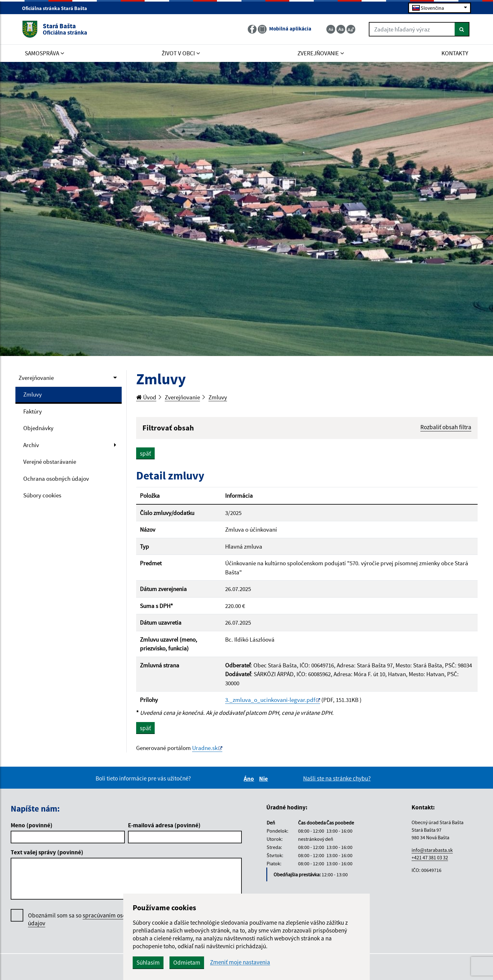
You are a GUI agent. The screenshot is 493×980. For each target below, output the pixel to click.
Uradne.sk (205, 748)
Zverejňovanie (36, 378)
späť (145, 453)
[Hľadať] (462, 29)
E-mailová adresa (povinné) (164, 825)
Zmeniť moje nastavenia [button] (240, 962)
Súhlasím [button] (148, 962)
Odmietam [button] (187, 962)
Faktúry (33, 411)
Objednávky (38, 428)
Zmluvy (33, 394)
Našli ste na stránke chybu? (337, 778)
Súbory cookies (42, 495)
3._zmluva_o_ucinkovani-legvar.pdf (270, 700)
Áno (250, 779)
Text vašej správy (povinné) (47, 852)
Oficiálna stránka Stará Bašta (57, 8)
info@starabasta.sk (432, 850)
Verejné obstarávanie (50, 462)
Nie (264, 779)
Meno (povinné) (32, 825)
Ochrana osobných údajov (56, 479)
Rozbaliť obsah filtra (446, 427)
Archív (31, 445)
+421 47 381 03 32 (430, 857)
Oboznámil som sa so (85, 919)
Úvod (146, 397)
